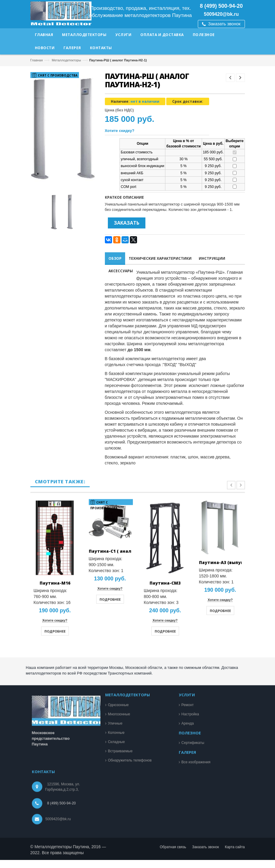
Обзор (115, 258)
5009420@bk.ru (221, 14)
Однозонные (118, 841)
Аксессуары (121, 271)
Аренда (188, 859)
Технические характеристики (160, 258)
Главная (37, 60)
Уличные (115, 859)
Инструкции (212, 258)
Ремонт (188, 841)
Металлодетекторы (66, 60)
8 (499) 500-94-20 (221, 6)
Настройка (190, 850)
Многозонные (119, 850)
